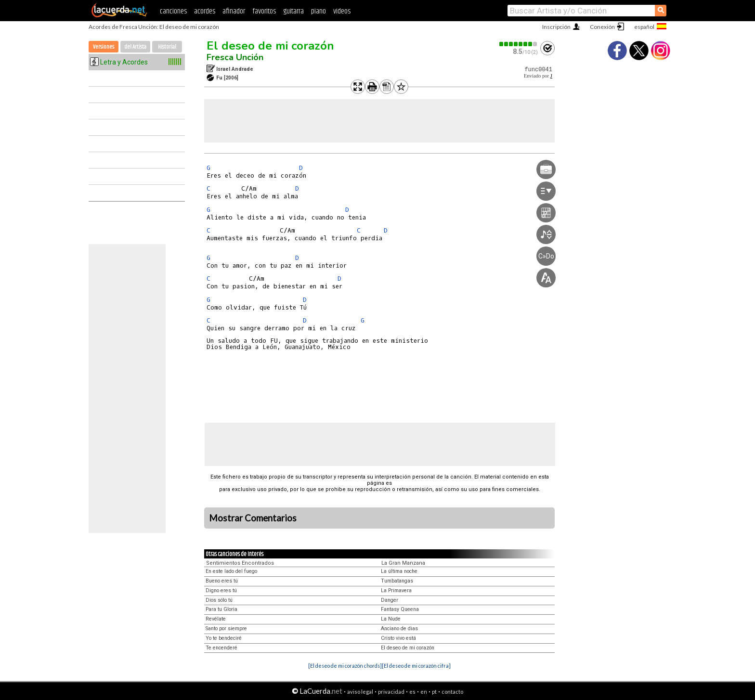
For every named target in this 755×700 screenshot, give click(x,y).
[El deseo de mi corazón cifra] (416, 666)
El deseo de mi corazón (270, 46)
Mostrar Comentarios (253, 518)
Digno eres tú (221, 590)
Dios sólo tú (219, 600)
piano (319, 11)
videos (342, 11)
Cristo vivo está (398, 638)
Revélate (216, 619)
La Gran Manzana (403, 563)
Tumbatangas (397, 581)
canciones (173, 11)
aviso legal (360, 692)
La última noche (399, 571)
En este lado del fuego (231, 571)
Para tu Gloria (221, 609)
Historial (167, 47)
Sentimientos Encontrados (240, 563)
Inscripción (556, 27)
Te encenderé (221, 648)
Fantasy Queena (400, 609)
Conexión (602, 27)
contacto (452, 692)
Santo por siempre (226, 629)
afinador (234, 11)
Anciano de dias (399, 629)
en (424, 692)
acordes (205, 11)
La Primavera (396, 590)
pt (434, 692)
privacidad (391, 692)
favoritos (264, 11)
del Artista (135, 47)
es (412, 692)
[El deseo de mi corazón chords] (345, 666)
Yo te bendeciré (224, 638)
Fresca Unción (235, 57)
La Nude (391, 619)
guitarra (293, 11)
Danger (390, 600)
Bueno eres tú (222, 581)
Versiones (104, 47)
